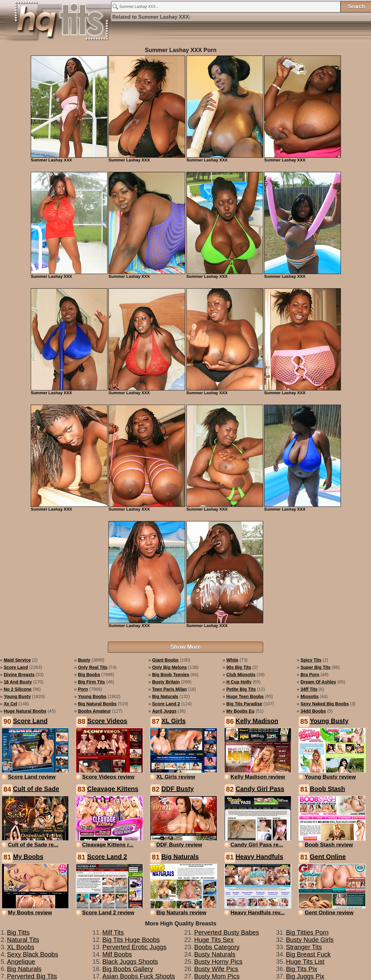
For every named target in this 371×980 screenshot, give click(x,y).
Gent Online (328, 857)
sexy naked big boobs (325, 704)
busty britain (166, 682)
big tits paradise (244, 704)
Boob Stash (327, 789)
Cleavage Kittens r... (108, 845)
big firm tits (91, 682)
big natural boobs (97, 704)
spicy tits (311, 660)
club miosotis (241, 675)
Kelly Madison (257, 721)
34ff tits (309, 689)
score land (16, 667)
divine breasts (19, 675)
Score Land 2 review (108, 913)
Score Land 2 (107, 857)
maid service (17, 660)
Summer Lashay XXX (55, 23)
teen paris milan (169, 689)
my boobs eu (241, 711)
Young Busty (329, 721)
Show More (185, 647)
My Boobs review (30, 913)
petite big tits (241, 689)
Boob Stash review (329, 845)
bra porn (310, 675)
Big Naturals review (181, 913)
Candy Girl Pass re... (257, 845)
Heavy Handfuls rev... (258, 913)
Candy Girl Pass (260, 789)
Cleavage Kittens (113, 789)
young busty (17, 696)
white (232, 660)
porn (83, 689)
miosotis (310, 696)
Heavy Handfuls (259, 857)
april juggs (164, 711)
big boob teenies (171, 675)
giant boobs (165, 660)
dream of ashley (318, 682)
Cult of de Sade (36, 789)
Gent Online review (329, 913)
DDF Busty (178, 789)
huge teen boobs (245, 696)
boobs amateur (94, 711)
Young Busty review (330, 777)
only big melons (170, 667)
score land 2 (166, 704)
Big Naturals (180, 857)
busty (84, 660)
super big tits (316, 667)
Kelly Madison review (258, 777)
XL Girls (173, 721)
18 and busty (18, 682)
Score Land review (32, 777)
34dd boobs (313, 711)
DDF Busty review (179, 845)
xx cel (11, 704)
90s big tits (239, 667)
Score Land (30, 721)
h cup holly (239, 682)
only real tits (93, 667)
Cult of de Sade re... (33, 845)
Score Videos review (108, 777)
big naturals (165, 696)
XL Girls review (176, 777)
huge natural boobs (25, 711)
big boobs (89, 675)
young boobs (92, 696)
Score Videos (107, 721)
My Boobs (28, 857)
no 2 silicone (18, 689)
